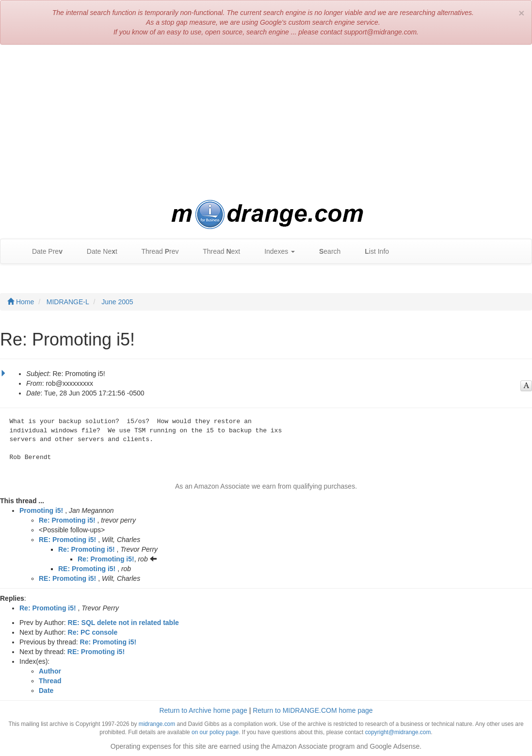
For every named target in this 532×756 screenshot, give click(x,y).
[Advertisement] (266, 122)
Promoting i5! (41, 510)
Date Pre (42, 252)
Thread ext (217, 252)
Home (21, 302)
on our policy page (215, 732)
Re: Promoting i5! (67, 520)
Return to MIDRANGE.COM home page (313, 710)
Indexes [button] (275, 252)
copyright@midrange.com (398, 732)
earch (325, 252)
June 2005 (117, 302)
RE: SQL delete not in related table (123, 623)
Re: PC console (93, 632)
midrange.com (157, 724)
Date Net (97, 252)
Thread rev (155, 252)
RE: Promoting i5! (67, 540)
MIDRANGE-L (68, 302)
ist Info (372, 252)
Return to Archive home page (203, 710)
